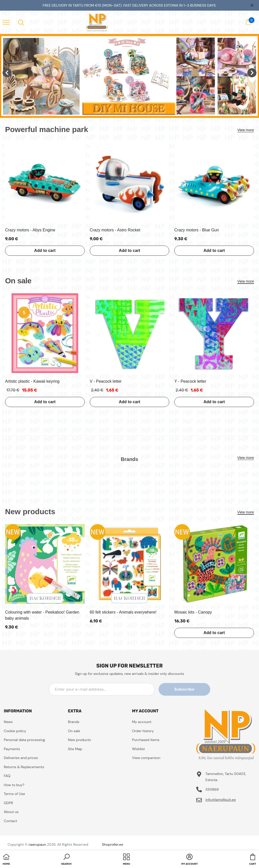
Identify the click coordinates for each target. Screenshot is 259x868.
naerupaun (37, 844)
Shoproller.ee (113, 844)
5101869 (212, 789)
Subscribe (187, 689)
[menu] (6, 22)
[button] (66, 860)
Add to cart (45, 251)
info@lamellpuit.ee (221, 800)
